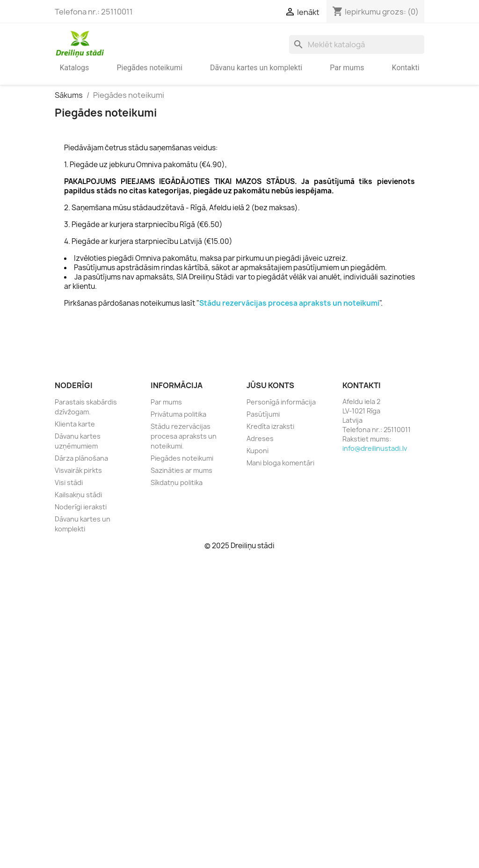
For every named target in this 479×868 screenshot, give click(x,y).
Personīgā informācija (281, 402)
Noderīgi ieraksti (81, 507)
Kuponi (258, 451)
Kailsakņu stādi (78, 495)
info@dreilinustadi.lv (375, 448)
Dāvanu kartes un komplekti (256, 68)
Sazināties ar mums (181, 470)
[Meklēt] (357, 44)
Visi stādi (69, 482)
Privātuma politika (178, 414)
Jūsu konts (270, 385)
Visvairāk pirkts (78, 470)
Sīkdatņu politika (177, 482)
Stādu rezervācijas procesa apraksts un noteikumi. (184, 436)
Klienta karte (75, 424)
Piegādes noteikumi (149, 68)
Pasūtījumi (263, 414)
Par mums (347, 68)
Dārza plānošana (81, 458)
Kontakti (406, 68)
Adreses (260, 438)
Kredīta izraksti (270, 426)
